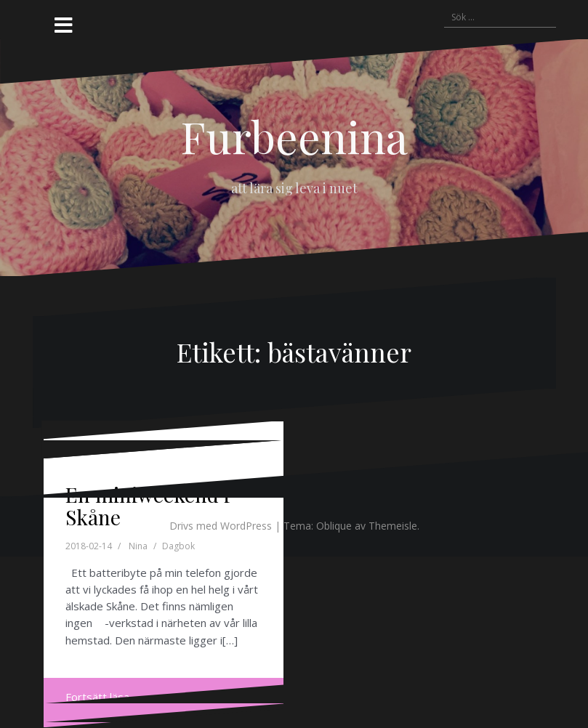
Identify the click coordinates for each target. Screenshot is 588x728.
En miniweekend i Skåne (148, 506)
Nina (138, 546)
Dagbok (178, 546)
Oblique (334, 526)
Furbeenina (294, 136)
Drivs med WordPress (221, 526)
